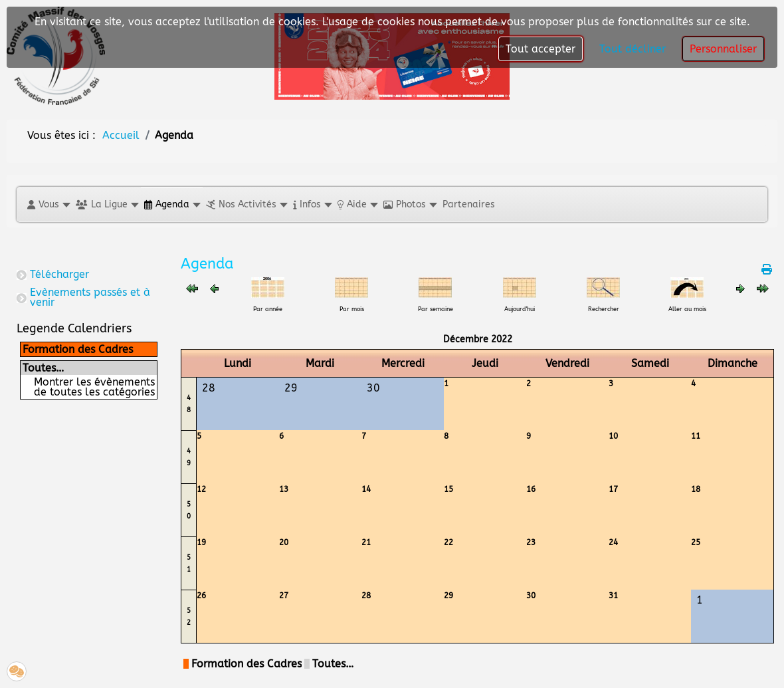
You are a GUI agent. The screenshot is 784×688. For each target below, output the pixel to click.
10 (613, 436)
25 (696, 542)
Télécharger (59, 274)
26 (201, 596)
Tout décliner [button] (633, 49)
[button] (48, 204)
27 (284, 596)
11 (696, 436)
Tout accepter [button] (540, 49)
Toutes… (43, 368)
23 (531, 542)
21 (366, 542)
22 (448, 542)
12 (201, 489)
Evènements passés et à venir (90, 297)
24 (613, 542)
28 (366, 596)
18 (696, 489)
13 (284, 489)
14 (366, 489)
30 (531, 596)
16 (531, 489)
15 (448, 489)
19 (201, 542)
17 (613, 489)
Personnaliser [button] (723, 49)
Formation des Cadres (78, 349)
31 (613, 596)
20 (284, 542)
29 (448, 596)
